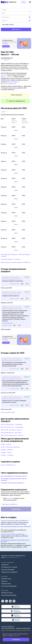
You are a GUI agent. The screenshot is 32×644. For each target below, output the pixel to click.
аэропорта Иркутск (14, 82)
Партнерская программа (9, 595)
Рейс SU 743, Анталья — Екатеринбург (12, 427)
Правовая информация (23, 628)
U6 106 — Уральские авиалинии (10, 447)
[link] (6, 46)
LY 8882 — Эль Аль (6, 452)
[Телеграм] (3, 601)
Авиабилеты (5, 556)
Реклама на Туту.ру (7, 593)
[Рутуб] (14, 601)
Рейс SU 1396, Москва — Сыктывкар (11, 424)
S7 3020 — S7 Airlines (7, 455)
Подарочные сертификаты (9, 572)
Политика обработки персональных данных (8, 627)
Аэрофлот (4, 75)
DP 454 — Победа (6, 444)
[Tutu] (5, 2)
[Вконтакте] (6, 601)
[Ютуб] (10, 601)
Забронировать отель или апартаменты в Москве (16, 262)
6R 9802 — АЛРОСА (7, 450)
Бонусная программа (8, 570)
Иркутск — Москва (6, 77)
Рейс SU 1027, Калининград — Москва (12, 435)
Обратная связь (6, 584)
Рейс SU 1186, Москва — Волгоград (11, 433)
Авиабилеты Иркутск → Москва (10, 259)
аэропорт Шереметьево (9, 83)
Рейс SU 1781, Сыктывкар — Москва (11, 430)
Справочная (5, 565)
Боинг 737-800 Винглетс (8, 465)
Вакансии (4, 581)
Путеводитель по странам (9, 567)
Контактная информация (9, 586)
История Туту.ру (6, 579)
